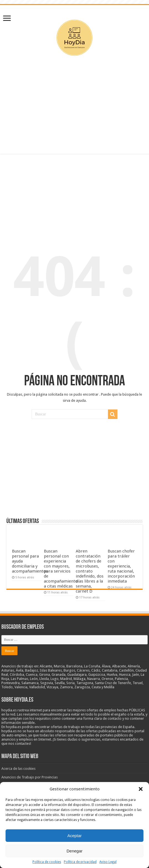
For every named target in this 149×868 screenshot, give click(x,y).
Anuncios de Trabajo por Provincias (30, 777)
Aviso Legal (108, 862)
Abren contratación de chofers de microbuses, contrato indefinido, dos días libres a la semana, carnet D (90, 571)
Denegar (75, 851)
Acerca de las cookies (18, 769)
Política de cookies (47, 862)
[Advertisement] (75, 109)
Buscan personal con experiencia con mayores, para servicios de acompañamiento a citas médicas (61, 569)
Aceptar (75, 836)
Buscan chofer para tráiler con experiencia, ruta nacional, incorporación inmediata (121, 566)
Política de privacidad (80, 862)
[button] (141, 789)
